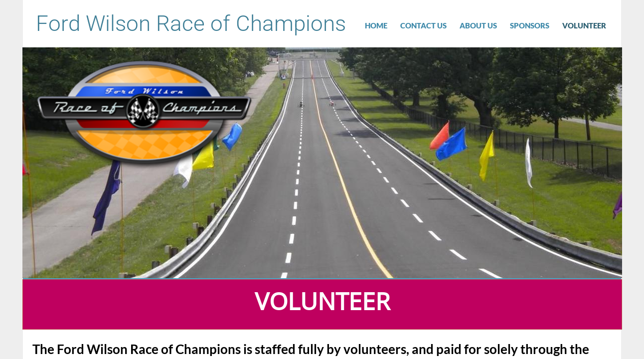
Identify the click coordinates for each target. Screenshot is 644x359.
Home (376, 25)
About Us (478, 25)
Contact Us (423, 25)
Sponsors (530, 25)
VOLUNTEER (584, 25)
